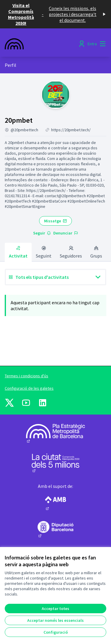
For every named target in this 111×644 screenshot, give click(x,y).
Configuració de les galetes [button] (29, 388)
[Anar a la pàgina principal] (42, 44)
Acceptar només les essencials (55, 620)
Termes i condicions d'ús (26, 376)
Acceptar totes (55, 609)
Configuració (56, 632)
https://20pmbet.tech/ (71, 130)
